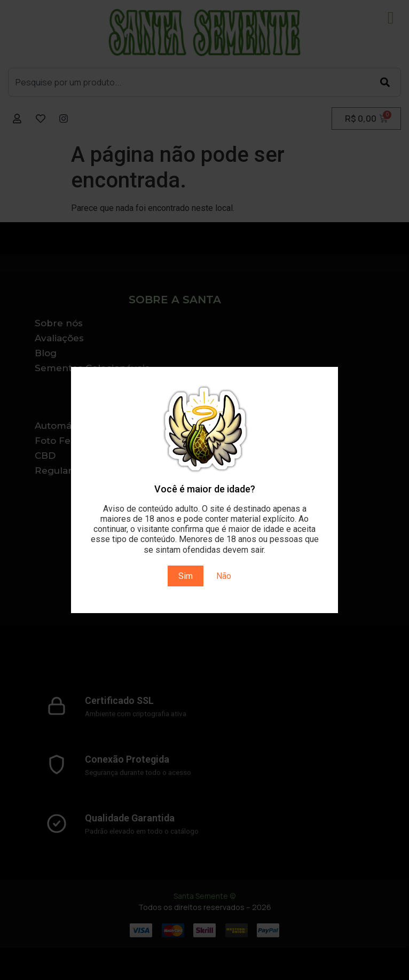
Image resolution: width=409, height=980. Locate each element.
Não (224, 576)
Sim (186, 576)
